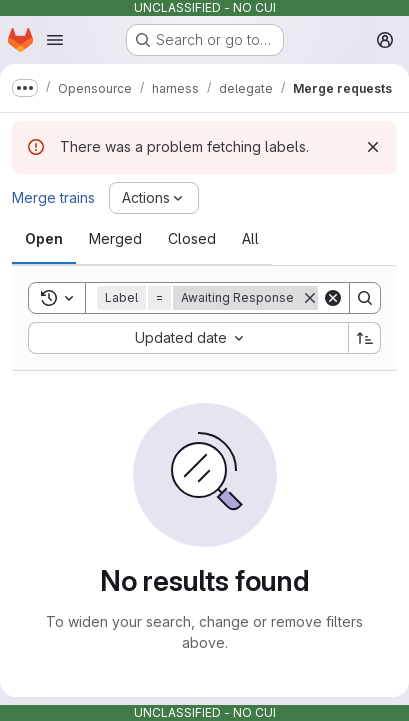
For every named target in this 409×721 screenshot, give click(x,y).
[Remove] (310, 298)
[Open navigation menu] (55, 40)
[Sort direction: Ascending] (365, 338)
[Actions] (154, 198)
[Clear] (333, 298)
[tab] (44, 239)
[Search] (365, 298)
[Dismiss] (373, 147)
